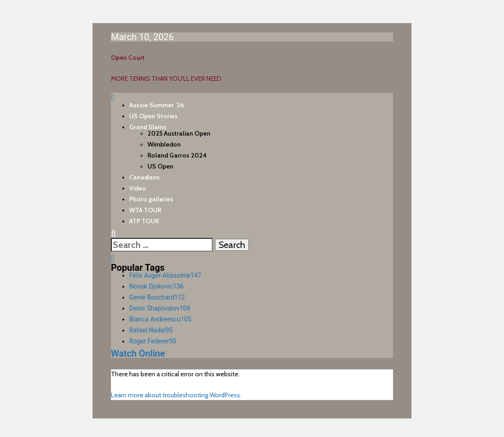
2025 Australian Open (179, 133)
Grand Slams (148, 127)
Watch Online (138, 353)
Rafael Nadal (151, 330)
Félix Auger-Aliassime (165, 275)
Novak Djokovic (156, 286)
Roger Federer (153, 341)
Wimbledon (164, 144)
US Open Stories (153, 116)
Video (138, 188)
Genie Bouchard (157, 297)
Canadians (144, 177)
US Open (160, 166)
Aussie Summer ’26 (157, 105)
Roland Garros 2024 (177, 155)
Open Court (128, 58)
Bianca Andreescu (160, 319)
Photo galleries (151, 199)
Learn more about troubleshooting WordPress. (176, 395)
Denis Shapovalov (160, 308)
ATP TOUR (144, 221)
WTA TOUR (145, 210)
